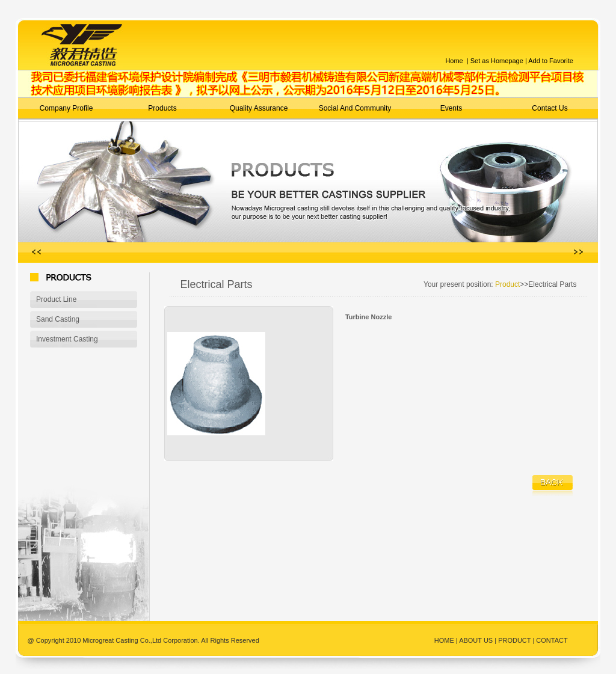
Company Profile (66, 108)
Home (454, 61)
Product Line (56, 299)
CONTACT (552, 640)
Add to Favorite (551, 61)
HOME (445, 640)
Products (162, 108)
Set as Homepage (496, 61)
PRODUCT (514, 640)
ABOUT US (476, 640)
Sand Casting (58, 319)
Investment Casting (67, 339)
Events (451, 108)
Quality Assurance (259, 108)
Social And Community (355, 108)
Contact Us (550, 108)
